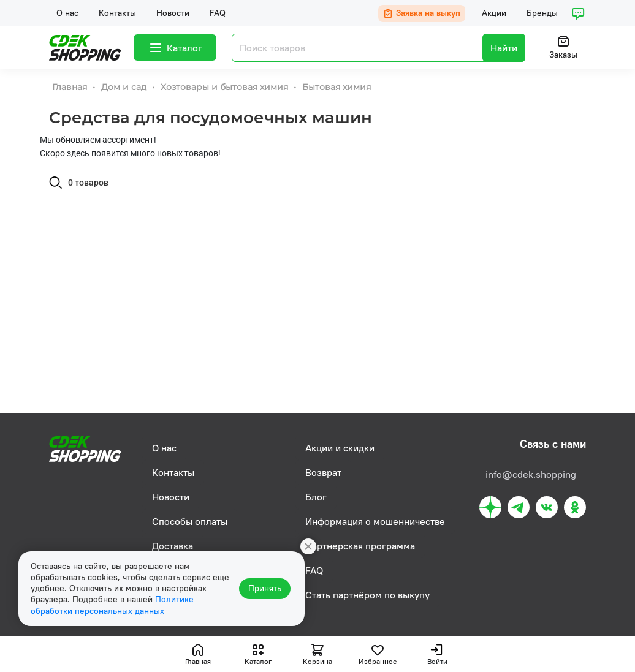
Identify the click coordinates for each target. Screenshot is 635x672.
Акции (494, 13)
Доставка (173, 546)
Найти (504, 48)
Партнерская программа (360, 546)
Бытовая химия (337, 87)
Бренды (542, 13)
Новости (173, 13)
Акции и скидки (340, 448)
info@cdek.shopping (531, 474)
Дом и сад (125, 87)
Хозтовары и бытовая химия (226, 87)
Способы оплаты (190, 521)
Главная (71, 87)
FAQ (218, 13)
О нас (67, 13)
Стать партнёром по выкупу (367, 595)
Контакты (117, 13)
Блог (316, 497)
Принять (267, 589)
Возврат (323, 472)
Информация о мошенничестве (375, 521)
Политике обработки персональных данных (112, 606)
